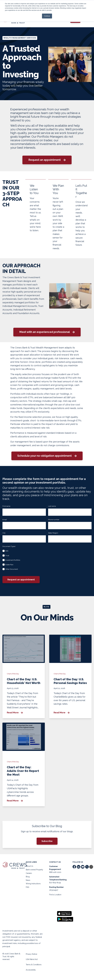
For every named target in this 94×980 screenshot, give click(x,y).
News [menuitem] (28, 880)
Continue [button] (47, 16)
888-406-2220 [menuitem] (55, 872)
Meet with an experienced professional (47, 332)
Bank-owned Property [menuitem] (34, 870)
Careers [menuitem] (29, 873)
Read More (15, 713)
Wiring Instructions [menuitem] (33, 884)
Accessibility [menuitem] (31, 970)
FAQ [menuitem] (27, 887)
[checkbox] (47, 560)
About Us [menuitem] (29, 866)
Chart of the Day (13, 674)
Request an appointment (47, 160)
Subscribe (47, 841)
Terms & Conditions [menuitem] (34, 965)
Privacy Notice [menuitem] (31, 954)
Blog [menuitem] (28, 877)
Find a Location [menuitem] (55, 895)
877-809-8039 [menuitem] (55, 883)
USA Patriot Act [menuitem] (32, 959)
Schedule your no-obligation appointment (47, 456)
